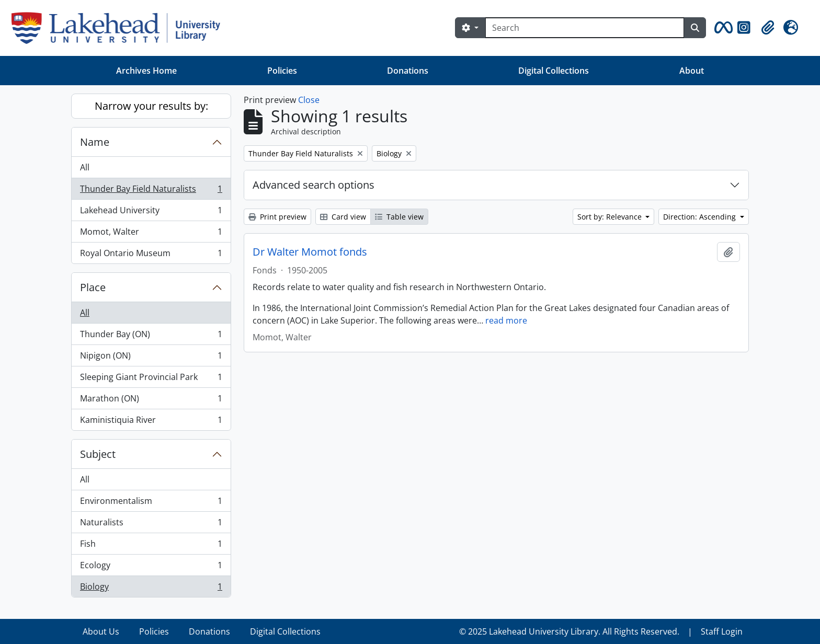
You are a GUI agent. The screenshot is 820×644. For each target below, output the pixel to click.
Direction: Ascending (701, 217)
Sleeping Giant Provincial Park (151, 379)
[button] (722, 28)
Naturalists (151, 525)
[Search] (585, 28)
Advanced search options (314, 185)
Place (93, 287)
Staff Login (722, 631)
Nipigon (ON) (151, 358)
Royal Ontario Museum (151, 255)
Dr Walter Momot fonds (310, 252)
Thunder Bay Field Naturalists (151, 191)
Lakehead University (151, 212)
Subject (98, 454)
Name (95, 142)
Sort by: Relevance (611, 217)
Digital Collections (554, 71)
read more (506, 320)
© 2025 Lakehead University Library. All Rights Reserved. (569, 631)
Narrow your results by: (151, 106)
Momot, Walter (151, 234)
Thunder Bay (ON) (151, 336)
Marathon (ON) (151, 401)
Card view (343, 217)
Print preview (277, 217)
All (85, 167)
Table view (399, 217)
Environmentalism (151, 503)
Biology (151, 589)
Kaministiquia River (151, 422)
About (692, 71)
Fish (151, 546)
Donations (408, 71)
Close (309, 100)
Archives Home (146, 71)
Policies (282, 71)
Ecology (151, 567)
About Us (101, 631)
